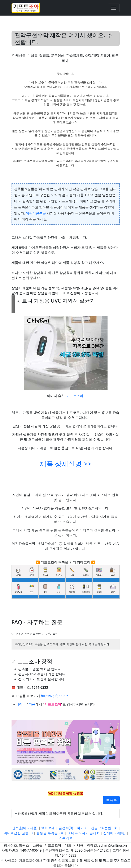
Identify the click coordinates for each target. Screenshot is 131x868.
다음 (32, 704)
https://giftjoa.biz (54, 696)
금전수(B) (66, 828)
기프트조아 (75, 396)
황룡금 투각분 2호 (50, 833)
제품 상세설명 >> (65, 464)
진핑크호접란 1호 (104, 828)
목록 (111, 800)
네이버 (21, 704)
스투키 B (65, 838)
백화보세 (48, 828)
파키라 (82, 828)
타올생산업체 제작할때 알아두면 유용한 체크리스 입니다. (60, 814)
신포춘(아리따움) (25, 828)
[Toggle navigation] (114, 8)
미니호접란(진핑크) (18, 833)
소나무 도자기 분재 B (84, 833)
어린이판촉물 (36, 213)
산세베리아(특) (114, 833)
